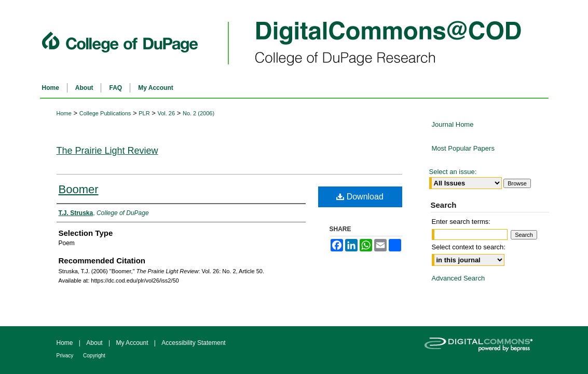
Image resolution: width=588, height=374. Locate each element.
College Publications (105, 113)
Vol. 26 (166, 113)
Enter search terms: (461, 222)
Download (360, 197)
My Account (133, 343)
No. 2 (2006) (199, 113)
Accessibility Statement (193, 343)
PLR (144, 113)
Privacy (66, 356)
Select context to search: (469, 247)
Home (64, 113)
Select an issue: (453, 172)
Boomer (79, 189)
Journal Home (453, 124)
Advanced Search (459, 278)
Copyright (94, 356)
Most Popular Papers (463, 148)
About (95, 343)
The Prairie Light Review (107, 151)
